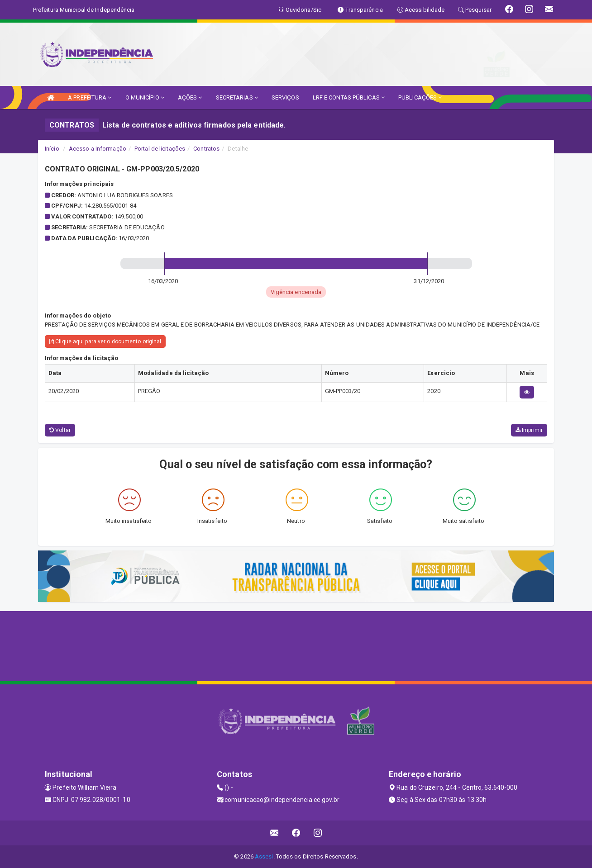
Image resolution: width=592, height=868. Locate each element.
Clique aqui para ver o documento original (105, 342)
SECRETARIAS (237, 97)
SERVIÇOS (285, 97)
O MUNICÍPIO (145, 97)
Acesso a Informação (98, 149)
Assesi (264, 856)
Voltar (60, 430)
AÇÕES (190, 97)
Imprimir (529, 430)
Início (52, 149)
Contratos (206, 149)
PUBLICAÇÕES (420, 97)
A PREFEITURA (90, 97)
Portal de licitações (160, 149)
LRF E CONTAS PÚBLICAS (349, 97)
